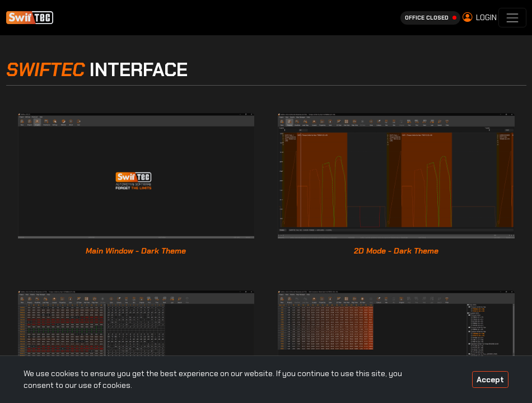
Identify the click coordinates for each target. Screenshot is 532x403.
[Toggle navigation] (512, 18)
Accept (490, 379)
